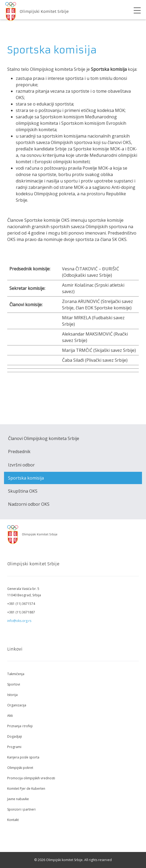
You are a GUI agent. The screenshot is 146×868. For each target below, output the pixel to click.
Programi (14, 747)
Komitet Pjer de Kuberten (26, 789)
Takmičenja (16, 674)
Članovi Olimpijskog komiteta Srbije (44, 438)
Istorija (12, 695)
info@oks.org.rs (19, 621)
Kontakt (13, 820)
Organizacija (17, 705)
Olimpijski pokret (20, 768)
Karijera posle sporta (23, 757)
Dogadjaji (15, 736)
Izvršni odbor (21, 465)
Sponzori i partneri (21, 809)
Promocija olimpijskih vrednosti (31, 778)
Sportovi (14, 684)
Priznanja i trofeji (20, 726)
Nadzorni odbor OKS (29, 504)
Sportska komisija (26, 478)
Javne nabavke (18, 799)
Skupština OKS (23, 491)
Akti (10, 716)
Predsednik (19, 451)
